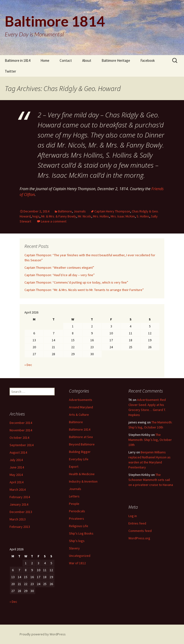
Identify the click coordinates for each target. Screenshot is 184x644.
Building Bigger (80, 452)
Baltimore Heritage (116, 60)
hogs (36, 216)
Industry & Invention (83, 481)
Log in (133, 516)
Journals (80, 211)
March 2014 (18, 490)
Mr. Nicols (85, 216)
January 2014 (19, 504)
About (87, 60)
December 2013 (21, 512)
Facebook (148, 60)
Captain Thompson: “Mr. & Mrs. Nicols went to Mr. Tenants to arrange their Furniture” (84, 290)
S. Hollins (143, 216)
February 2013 (20, 527)
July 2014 (16, 460)
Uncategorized (80, 556)
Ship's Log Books (81, 533)
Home (45, 60)
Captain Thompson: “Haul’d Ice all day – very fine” (60, 275)
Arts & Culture (79, 415)
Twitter (10, 71)
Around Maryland (81, 407)
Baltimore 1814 (80, 429)
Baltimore (65, 211)
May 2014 (16, 475)
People (74, 504)
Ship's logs (77, 541)
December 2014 (21, 423)
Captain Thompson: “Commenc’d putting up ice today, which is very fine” (76, 282)
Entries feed (137, 523)
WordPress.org (139, 538)
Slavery (74, 548)
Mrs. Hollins (101, 216)
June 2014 (17, 467)
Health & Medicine (82, 474)
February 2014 (20, 497)
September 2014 (22, 445)
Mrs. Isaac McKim (123, 216)
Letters (74, 496)
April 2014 (17, 482)
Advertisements (81, 400)
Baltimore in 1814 (17, 60)
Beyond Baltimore (82, 444)
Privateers (77, 519)
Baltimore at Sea (81, 437)
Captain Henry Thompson (112, 211)
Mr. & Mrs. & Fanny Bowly (59, 216)
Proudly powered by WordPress (43, 634)
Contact (66, 60)
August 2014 (18, 452)
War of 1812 (77, 563)
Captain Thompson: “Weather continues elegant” (59, 268)
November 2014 (21, 430)
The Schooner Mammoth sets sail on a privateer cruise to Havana (151, 480)
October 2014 (19, 438)
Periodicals (77, 511)
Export (74, 467)
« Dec (28, 365)
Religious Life (79, 526)
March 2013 (18, 519)
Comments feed (140, 531)
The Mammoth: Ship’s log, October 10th (150, 440)
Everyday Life (79, 459)
